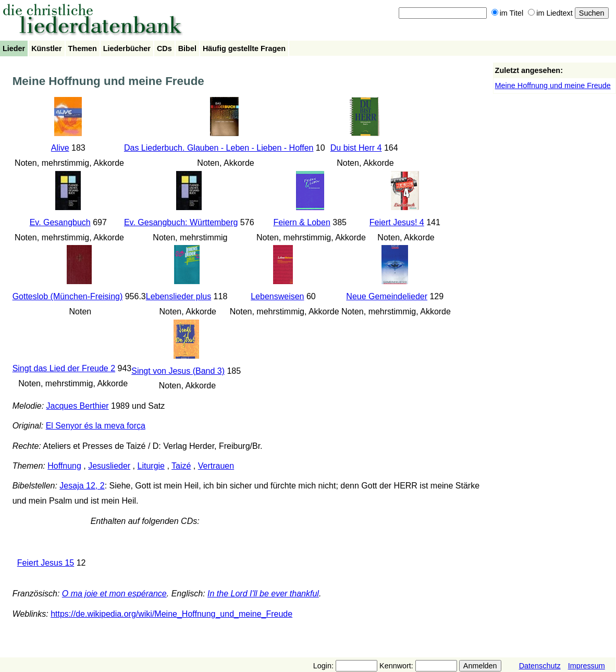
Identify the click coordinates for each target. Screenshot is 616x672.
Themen (83, 48)
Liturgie (151, 466)
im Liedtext (550, 13)
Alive (60, 148)
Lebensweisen (277, 296)
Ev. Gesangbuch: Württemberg (181, 222)
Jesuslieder (109, 466)
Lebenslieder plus (178, 296)
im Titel (508, 13)
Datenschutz (540, 666)
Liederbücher (127, 48)
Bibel (187, 48)
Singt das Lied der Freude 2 (64, 368)
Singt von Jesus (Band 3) (178, 371)
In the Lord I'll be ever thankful (263, 594)
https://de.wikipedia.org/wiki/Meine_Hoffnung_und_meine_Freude (171, 614)
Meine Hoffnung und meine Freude (553, 85)
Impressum (587, 666)
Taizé (181, 466)
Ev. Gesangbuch (60, 222)
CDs (164, 48)
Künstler (46, 48)
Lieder (14, 48)
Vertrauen (216, 466)
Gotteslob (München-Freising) (68, 296)
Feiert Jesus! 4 (397, 222)
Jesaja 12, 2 (82, 486)
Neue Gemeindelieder (387, 296)
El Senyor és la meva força (96, 426)
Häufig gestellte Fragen (244, 48)
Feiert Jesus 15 (46, 563)
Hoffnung (64, 466)
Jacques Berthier (78, 406)
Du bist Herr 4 (356, 148)
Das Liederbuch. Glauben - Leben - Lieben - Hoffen (219, 148)
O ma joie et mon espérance (114, 594)
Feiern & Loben (301, 222)
